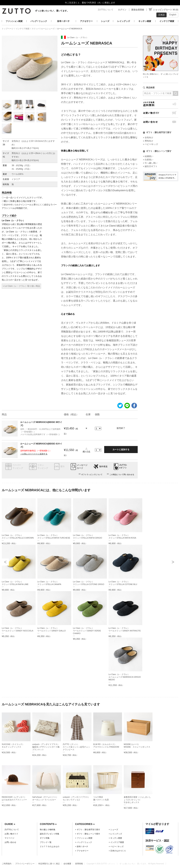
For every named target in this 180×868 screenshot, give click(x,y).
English (173, 15)
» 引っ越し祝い (150, 163)
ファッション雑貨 (14, 21)
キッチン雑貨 (145, 21)
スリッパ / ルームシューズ (43, 29)
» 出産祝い (148, 160)
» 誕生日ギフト (150, 166)
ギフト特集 (45, 838)
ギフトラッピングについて (92, 475)
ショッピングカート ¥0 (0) (166, 10)
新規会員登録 (138, 10)
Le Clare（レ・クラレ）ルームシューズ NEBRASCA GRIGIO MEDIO (125, 677)
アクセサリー (86, 21)
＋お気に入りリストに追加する (34, 454)
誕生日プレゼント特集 (50, 834)
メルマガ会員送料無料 (161, 104)
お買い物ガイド (161, 113)
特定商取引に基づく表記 (49, 864)
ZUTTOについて (106, 10)
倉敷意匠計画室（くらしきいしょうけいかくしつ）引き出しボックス (137, 800)
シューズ (105, 21)
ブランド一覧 (46, 842)
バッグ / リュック (39, 21)
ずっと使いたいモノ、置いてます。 (52, 11)
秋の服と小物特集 (48, 830)
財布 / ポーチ (63, 21)
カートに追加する (121, 450)
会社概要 (67, 864)
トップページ (8, 29)
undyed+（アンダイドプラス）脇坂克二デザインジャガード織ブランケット (46, 747)
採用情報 (79, 864)
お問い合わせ (161, 122)
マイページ (9, 838)
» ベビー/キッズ (150, 144)
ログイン (122, 10)
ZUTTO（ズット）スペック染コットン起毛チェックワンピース (76, 747)
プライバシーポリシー (25, 864)
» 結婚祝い (148, 156)
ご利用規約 (7, 864)
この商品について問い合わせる (122, 475)
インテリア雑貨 (167, 21)
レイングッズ (124, 21)
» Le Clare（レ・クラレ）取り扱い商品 (21, 286)
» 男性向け (148, 141)
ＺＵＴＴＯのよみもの (50, 846)
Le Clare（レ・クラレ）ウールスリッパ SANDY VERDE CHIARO (87, 631)
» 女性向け (148, 138)
